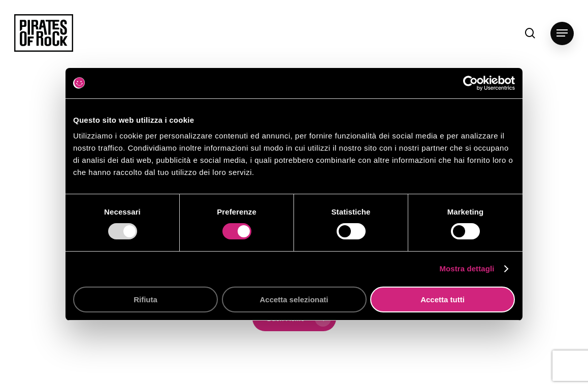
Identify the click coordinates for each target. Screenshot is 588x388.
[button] (562, 33)
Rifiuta (145, 299)
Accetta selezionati (294, 299)
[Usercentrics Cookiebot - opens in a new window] (470, 83)
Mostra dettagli (467, 269)
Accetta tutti (443, 299)
